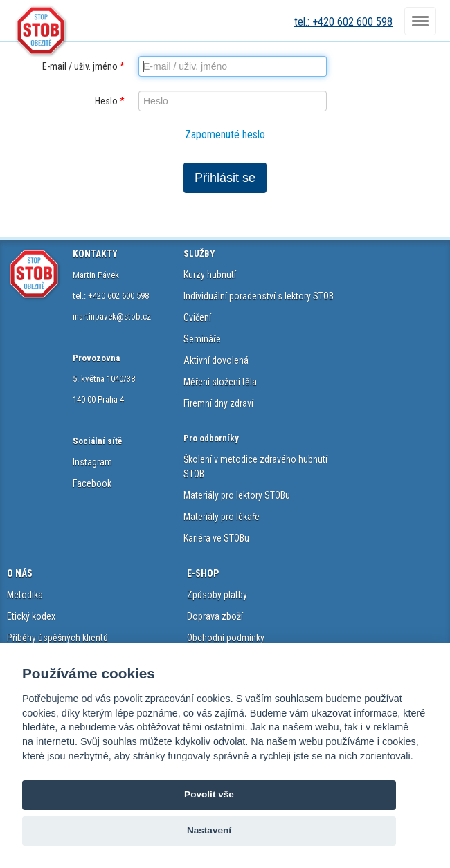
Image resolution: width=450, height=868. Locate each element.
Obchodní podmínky (226, 638)
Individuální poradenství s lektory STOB (259, 296)
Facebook (92, 483)
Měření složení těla (220, 382)
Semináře (202, 339)
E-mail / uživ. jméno (83, 66)
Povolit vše (209, 794)
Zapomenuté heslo (225, 135)
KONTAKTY (95, 254)
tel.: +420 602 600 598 (343, 22)
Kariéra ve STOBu (216, 538)
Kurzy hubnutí (210, 275)
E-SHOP (203, 573)
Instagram (92, 462)
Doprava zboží (215, 616)
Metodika (25, 595)
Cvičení (197, 317)
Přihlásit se (225, 178)
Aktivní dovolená (216, 360)
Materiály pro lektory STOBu (237, 495)
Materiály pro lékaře (222, 517)
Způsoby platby (217, 595)
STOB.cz (42, 31)
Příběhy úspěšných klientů (57, 638)
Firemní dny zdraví (218, 403)
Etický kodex (31, 616)
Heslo (110, 101)
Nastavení (209, 830)
